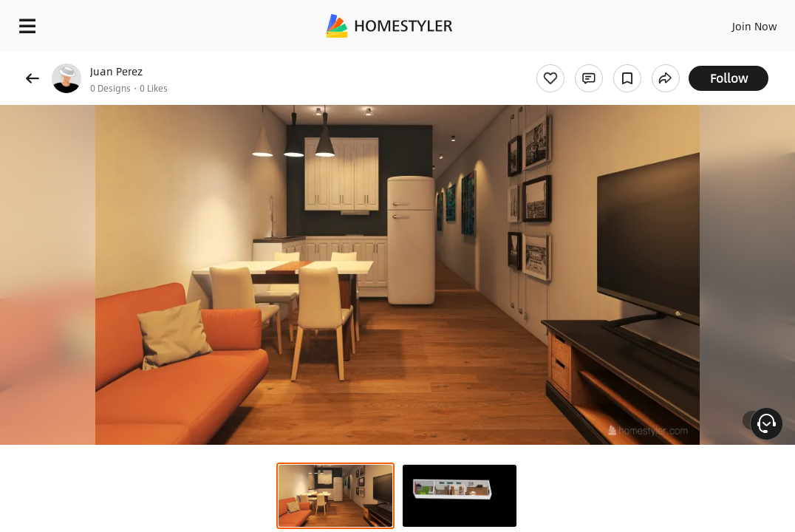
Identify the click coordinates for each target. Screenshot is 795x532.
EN (697, 22)
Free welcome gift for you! (567, 59)
